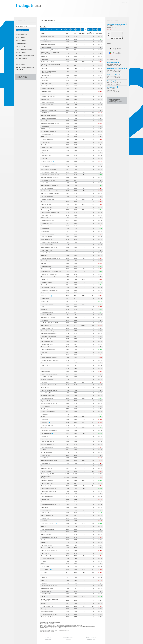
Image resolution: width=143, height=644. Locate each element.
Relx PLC (44, 263)
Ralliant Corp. (45, 81)
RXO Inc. (44, 603)
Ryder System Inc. (46, 609)
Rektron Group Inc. (46, 253)
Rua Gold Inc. (45, 575)
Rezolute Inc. (45, 363)
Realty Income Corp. (48, 161)
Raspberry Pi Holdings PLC (49, 110)
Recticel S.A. (45, 183)
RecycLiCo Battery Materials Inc (50, 185)
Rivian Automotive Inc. (47, 447)
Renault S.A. (45, 280)
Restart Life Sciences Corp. (49, 336)
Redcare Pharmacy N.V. (49, 199)
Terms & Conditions (68, 638)
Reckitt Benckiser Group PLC (49, 172)
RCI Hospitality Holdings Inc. (49, 132)
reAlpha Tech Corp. (46, 153)
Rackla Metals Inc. (46, 42)
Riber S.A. (44, 382)
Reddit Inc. (44, 202)
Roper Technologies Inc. (48, 529)
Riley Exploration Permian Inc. (49, 404)
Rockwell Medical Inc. (47, 497)
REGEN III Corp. (46, 218)
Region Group (45, 231)
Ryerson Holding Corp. (47, 612)
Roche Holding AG (46, 471)
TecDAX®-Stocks (22, 44)
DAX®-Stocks (20, 38)
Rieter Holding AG (46, 393)
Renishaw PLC (45, 293)
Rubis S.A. (44, 580)
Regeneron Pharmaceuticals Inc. (50, 226)
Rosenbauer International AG (49, 537)
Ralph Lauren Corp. (46, 83)
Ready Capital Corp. (47, 148)
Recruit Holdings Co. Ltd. (48, 180)
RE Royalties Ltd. (46, 137)
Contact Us (48, 638)
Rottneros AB (45, 543)
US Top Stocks (21, 53)
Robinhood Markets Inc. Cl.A (49, 460)
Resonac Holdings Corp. (48, 331)
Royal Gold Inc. (45, 553)
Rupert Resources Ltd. (47, 588)
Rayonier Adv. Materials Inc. (49, 118)
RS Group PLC (45, 567)
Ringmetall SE (45, 414)
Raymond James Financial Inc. (49, 115)
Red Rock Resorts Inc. (47, 196)
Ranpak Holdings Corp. (47, 105)
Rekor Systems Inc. (46, 250)
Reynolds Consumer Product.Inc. (50, 360)
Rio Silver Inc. (45, 417)
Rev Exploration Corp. (47, 342)
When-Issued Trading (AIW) (25, 56)
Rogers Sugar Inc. (46, 510)
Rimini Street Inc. (46, 406)
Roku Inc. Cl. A (45, 518)
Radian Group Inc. (46, 47)
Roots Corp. (44, 526)
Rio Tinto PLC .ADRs (47, 425)
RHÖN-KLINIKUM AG (47, 377)
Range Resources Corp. (48, 102)
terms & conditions (50, 623)
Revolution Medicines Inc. (48, 350)
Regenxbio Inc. (45, 229)
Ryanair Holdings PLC (47, 606)
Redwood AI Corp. (46, 205)
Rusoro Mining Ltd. (46, 594)
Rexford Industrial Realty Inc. (49, 358)
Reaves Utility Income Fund (49, 164)
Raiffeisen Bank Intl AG (47, 62)
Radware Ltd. (45, 59)
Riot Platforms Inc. (47, 434)
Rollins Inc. (44, 521)
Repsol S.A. (44, 309)
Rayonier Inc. (45, 121)
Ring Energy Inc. (46, 409)
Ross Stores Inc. (46, 540)
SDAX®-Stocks (21, 47)
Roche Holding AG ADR (48, 474)
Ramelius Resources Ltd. (48, 94)
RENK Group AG (47, 296)
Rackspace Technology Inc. (49, 44)
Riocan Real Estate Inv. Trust (49, 431)
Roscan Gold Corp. (46, 534)
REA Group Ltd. (45, 142)
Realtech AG (45, 158)
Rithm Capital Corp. (46, 439)
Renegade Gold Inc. (47, 282)
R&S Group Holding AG (48, 36)
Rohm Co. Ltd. (45, 513)
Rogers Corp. (45, 507)
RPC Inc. (44, 561)
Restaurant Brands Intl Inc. (48, 339)
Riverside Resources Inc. (48, 444)
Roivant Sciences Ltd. (47, 515)
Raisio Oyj (44, 69)
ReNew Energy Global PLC (49, 288)
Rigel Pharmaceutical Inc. (48, 395)
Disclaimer (68, 640)
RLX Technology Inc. (47, 452)
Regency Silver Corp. (47, 223)
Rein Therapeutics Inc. (47, 245)
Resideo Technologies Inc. (48, 317)
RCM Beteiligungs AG (47, 134)
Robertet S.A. (45, 458)
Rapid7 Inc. (44, 107)
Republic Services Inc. (47, 312)
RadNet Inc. (44, 56)
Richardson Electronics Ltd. (49, 385)
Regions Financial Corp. (48, 234)
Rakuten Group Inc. (46, 78)
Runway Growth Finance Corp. (49, 586)
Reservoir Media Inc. (47, 315)
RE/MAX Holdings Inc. (47, 140)
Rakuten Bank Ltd (46, 75)
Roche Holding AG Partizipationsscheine (47, 477)
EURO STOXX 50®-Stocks (24, 50)
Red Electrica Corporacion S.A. (50, 191)
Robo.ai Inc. (44, 466)
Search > (23, 30)
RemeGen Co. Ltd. (46, 266)
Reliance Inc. (45, 255)
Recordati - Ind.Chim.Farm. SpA (50, 177)
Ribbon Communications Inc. (49, 379)
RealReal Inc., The (46, 156)
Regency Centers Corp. (48, 221)
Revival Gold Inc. (46, 347)
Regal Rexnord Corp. (47, 215)
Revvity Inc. (44, 352)
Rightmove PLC (45, 401)
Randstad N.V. (45, 99)
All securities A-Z (22, 59)
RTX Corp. (44, 572)
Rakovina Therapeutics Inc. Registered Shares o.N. (49, 72)
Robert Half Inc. (45, 455)
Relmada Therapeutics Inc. (48, 261)
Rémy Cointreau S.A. (47, 269)
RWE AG (44, 597)
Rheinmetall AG (46, 371)
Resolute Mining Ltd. (47, 325)
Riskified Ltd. (45, 436)
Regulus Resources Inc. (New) (49, 242)
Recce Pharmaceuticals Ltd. (49, 169)
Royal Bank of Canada (47, 548)
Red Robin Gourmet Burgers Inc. (50, 193)
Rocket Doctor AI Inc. (47, 483)
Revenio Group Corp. (47, 344)
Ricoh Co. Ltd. (45, 387)
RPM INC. (44, 564)
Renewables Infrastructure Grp (49, 290)
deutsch (124, 2)
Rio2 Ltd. (44, 428)
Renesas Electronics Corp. (48, 285)
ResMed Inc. (45, 320)
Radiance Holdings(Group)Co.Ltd (50, 50)
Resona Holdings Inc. (47, 328)
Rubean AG (44, 578)
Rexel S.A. (44, 355)
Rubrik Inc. (44, 583)
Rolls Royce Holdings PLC (49, 524)
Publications (20, 64)
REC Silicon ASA (46, 167)
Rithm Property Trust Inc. (48, 442)
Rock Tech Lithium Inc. (47, 481)
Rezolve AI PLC (45, 366)
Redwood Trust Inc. (46, 207)
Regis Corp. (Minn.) (46, 237)
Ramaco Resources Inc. (48, 86)
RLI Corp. (44, 450)
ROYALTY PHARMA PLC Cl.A (49, 559)
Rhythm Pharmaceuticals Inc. (49, 374)
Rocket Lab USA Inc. (47, 486)
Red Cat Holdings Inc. (47, 188)
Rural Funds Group (46, 591)
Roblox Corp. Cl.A (46, 463)
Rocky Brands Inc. (46, 502)
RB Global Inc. (45, 126)
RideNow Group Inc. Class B (49, 390)
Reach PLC (44, 145)
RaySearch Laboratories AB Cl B (50, 123)
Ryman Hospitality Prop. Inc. (49, 614)
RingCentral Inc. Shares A (48, 412)
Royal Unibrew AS (46, 556)
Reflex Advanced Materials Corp (50, 213)
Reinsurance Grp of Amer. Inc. (49, 247)
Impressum (48, 640)
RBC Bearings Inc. (46, 129)
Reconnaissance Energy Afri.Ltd (50, 175)
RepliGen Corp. (45, 301)
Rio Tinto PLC (46, 423)
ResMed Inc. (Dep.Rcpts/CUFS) (50, 323)
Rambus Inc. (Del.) (46, 91)
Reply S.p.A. (45, 307)
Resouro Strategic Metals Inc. (49, 333)
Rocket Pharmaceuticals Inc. (49, 489)
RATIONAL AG (45, 113)
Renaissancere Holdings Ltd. (49, 274)
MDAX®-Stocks (21, 41)
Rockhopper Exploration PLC (49, 491)
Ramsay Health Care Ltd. (48, 97)
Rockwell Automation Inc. (48, 494)
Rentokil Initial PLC (46, 299)
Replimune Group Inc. (47, 304)
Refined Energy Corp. (47, 210)
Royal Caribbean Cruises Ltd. (49, 551)
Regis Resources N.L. (47, 239)
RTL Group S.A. (46, 570)
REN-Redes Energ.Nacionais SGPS (51, 272)
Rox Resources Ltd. (47, 545)
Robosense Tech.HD (47, 468)
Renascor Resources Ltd (48, 277)
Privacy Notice (91, 640)
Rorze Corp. (44, 532)
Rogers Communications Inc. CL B (50, 505)
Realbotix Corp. (45, 150)
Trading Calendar (91, 638)
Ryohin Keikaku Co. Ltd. (48, 617)
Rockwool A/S (45, 499)
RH (42, 368)
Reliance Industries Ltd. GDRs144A (51, 258)
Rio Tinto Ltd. (45, 420)
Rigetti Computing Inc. (47, 398)
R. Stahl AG (44, 39)
